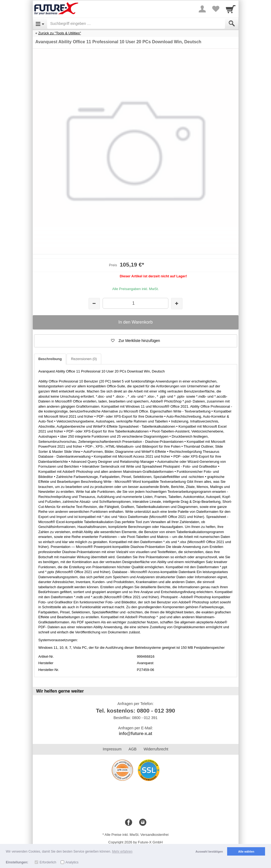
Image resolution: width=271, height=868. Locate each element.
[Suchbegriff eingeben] (136, 24)
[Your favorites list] (216, 9)
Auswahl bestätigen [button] (209, 852)
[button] (136, 341)
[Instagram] (143, 823)
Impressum (112, 749)
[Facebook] (129, 823)
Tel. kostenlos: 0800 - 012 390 (135, 711)
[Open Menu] (40, 24)
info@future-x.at (135, 734)
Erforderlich (48, 862)
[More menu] (202, 9)
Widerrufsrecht (156, 749)
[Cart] (231, 9)
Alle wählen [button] (246, 852)
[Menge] (135, 303)
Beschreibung (50, 359)
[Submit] (232, 24)
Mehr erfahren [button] (122, 852)
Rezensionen (84, 359)
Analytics (72, 862)
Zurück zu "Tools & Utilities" (60, 33)
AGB (133, 749)
